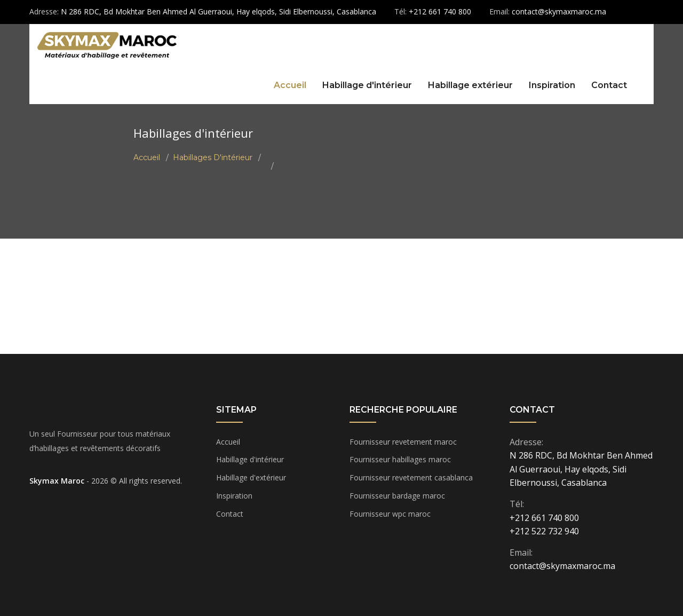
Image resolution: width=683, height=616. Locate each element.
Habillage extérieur (470, 85)
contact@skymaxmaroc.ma (562, 566)
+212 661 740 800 (544, 518)
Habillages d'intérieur (213, 157)
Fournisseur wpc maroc (390, 514)
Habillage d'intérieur (367, 85)
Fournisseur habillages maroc (400, 459)
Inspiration (552, 85)
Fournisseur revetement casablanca (411, 477)
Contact (609, 85)
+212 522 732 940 (544, 531)
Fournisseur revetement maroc (403, 442)
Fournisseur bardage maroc (397, 496)
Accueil (290, 85)
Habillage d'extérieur (251, 477)
